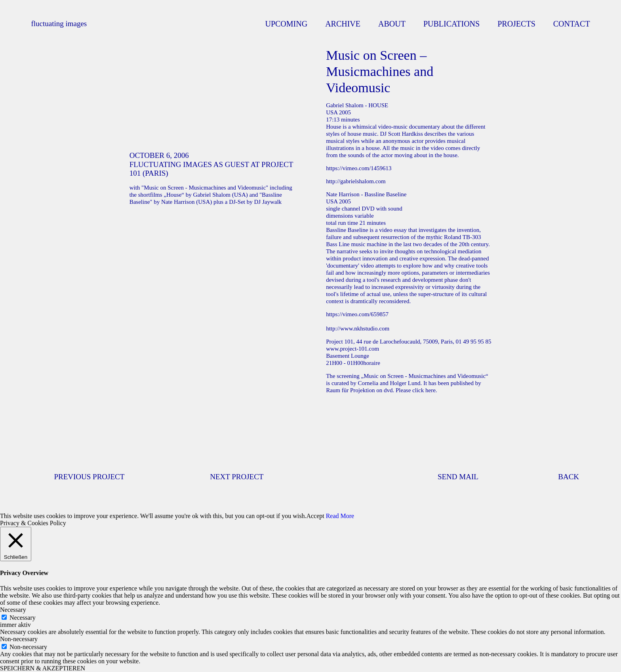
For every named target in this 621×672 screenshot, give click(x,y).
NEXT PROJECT (237, 477)
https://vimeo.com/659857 (357, 314)
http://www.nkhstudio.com (358, 328)
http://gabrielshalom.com (356, 181)
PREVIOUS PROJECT (89, 477)
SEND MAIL (458, 477)
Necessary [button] (13, 610)
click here (424, 390)
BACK (569, 477)
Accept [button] (315, 516)
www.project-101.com (352, 349)
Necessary (23, 618)
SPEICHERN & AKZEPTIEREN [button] (43, 668)
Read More (340, 516)
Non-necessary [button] (19, 639)
